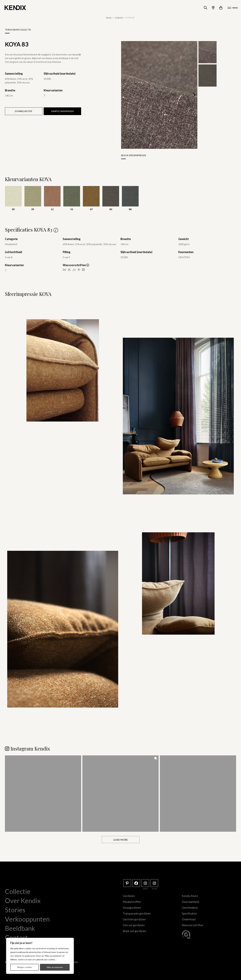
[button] (43, 793)
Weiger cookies (25, 967)
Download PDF (24, 111)
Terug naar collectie (18, 30)
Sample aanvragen (62, 111)
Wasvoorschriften (193, 925)
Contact (16, 937)
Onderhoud (189, 919)
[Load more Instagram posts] (121, 839)
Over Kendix (23, 900)
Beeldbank (20, 928)
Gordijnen (129, 896)
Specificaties (189, 913)
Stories (15, 910)
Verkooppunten (27, 919)
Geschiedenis (190, 907)
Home (109, 18)
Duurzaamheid (190, 901)
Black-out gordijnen (134, 931)
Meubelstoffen (132, 901)
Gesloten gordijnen (134, 919)
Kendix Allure (190, 896)
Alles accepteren (55, 967)
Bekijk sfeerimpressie (134, 155)
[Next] (194, 95)
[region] (40, 956)
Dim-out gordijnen (134, 925)
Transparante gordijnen (137, 913)
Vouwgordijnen (132, 907)
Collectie (119, 18)
